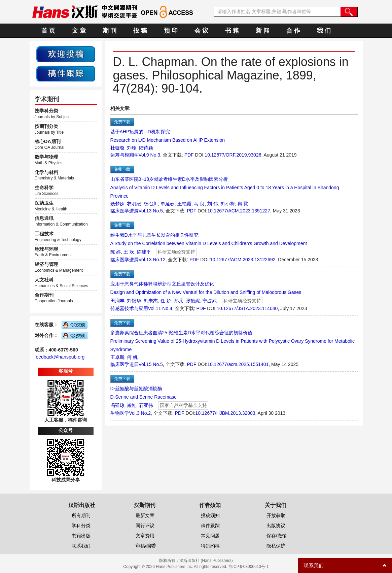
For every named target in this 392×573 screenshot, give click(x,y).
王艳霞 (184, 204)
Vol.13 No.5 (151, 211)
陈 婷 (116, 252)
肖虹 (132, 405)
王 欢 (129, 252)
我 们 (324, 31)
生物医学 (120, 413)
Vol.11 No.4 (160, 308)
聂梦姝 (117, 204)
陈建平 (144, 252)
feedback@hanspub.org (60, 357)
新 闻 (263, 31)
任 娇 (166, 301)
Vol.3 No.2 (140, 413)
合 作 (293, 31)
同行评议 (145, 526)
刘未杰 (151, 301)
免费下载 (122, 122)
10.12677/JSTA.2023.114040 (247, 308)
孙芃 (179, 301)
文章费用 (145, 536)
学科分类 (81, 526)
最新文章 (145, 515)
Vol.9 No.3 (150, 155)
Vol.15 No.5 (151, 364)
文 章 (79, 31)
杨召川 (151, 204)
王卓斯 (117, 357)
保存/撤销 (277, 536)
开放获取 (276, 515)
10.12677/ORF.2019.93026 (233, 155)
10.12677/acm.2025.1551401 (238, 364)
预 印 (171, 31)
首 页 (48, 31)
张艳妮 (193, 301)
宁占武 (210, 301)
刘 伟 (213, 204)
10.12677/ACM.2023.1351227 (239, 211)
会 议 (201, 31)
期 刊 (110, 31)
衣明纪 (134, 204)
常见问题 (210, 536)
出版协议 (276, 526)
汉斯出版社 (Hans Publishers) (206, 561)
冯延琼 (117, 405)
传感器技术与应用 (129, 308)
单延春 (168, 204)
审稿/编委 (146, 546)
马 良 (199, 204)
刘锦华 (134, 301)
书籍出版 (81, 536)
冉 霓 (243, 204)
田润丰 (117, 301)
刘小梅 (228, 204)
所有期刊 (81, 515)
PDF (189, 155)
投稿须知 (210, 515)
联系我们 (81, 546)
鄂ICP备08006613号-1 (249, 567)
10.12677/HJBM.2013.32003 (225, 413)
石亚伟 (146, 405)
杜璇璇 (117, 148)
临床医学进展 (124, 211)
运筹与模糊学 (124, 155)
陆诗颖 (146, 148)
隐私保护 (276, 546)
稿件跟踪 (210, 526)
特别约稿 (210, 546)
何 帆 (132, 357)
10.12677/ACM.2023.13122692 (243, 260)
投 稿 (140, 31)
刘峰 (132, 148)
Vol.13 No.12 (152, 260)
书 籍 (232, 31)
